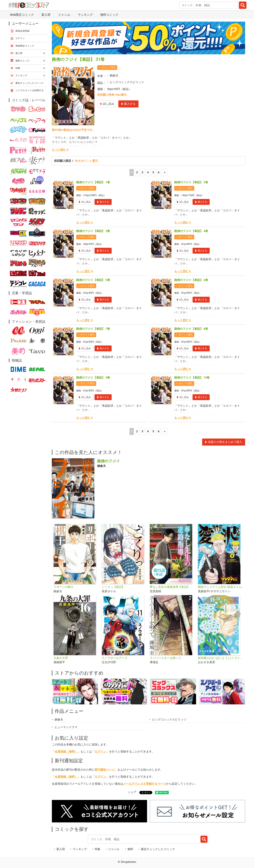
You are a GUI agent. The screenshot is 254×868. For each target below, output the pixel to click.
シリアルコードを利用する (30, 90)
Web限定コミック (22, 15)
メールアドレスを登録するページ (145, 784)
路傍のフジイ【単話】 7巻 (93, 329)
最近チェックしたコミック (158, 849)
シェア (132, 792)
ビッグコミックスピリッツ (127, 82)
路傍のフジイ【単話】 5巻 (93, 280)
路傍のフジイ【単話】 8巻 (191, 329)
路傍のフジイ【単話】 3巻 (93, 231)
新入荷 (46, 15)
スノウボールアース (115, 658)
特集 (98, 849)
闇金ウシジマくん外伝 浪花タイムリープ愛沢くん (221, 587)
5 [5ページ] (153, 172)
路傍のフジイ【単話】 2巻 (191, 182)
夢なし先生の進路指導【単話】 (170, 587)
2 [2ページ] (137, 172)
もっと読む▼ (60, 150)
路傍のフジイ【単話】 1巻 (93, 182)
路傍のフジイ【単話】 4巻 (191, 231)
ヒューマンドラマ (66, 727)
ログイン (100, 751)
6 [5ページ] (159, 172)
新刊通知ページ (105, 770)
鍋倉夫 (114, 75)
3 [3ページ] (143, 172)
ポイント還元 (108, 67)
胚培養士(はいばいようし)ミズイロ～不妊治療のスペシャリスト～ (221, 658)
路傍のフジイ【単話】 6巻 (191, 280)
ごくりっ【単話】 (113, 587)
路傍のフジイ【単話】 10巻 (192, 378)
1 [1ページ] (132, 172)
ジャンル (64, 15)
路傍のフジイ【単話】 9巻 (93, 378)
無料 (130, 849)
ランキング (85, 15)
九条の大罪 (61, 658)
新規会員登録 (22, 31)
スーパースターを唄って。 (167, 658)
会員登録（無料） (66, 751)
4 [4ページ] (148, 172)
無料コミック (109, 15)
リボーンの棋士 (64, 587)
